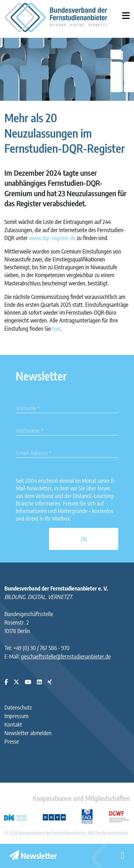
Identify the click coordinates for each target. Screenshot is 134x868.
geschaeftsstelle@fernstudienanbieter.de (66, 656)
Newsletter (33, 856)
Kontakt (13, 724)
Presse (12, 741)
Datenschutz (18, 707)
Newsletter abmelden (28, 733)
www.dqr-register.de (52, 238)
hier (56, 328)
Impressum (16, 716)
